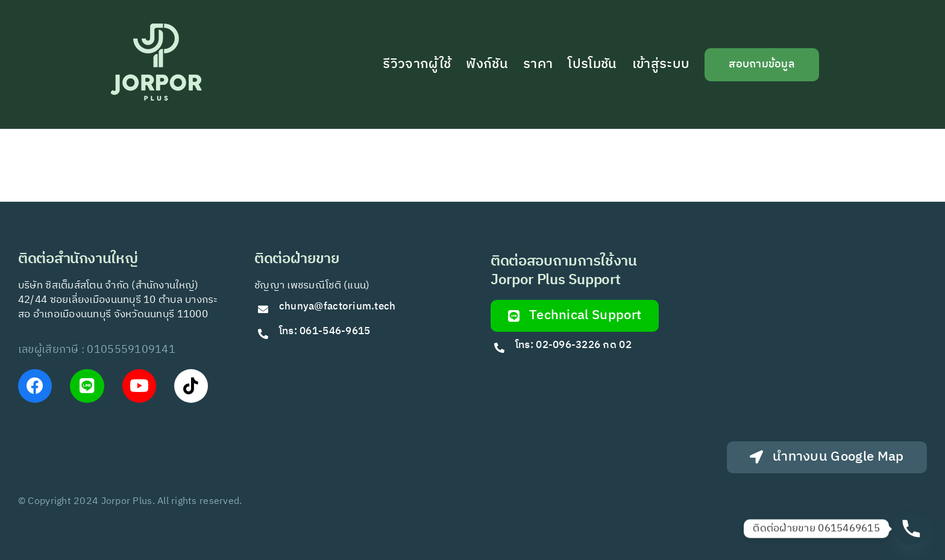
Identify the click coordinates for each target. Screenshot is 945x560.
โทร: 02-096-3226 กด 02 (573, 345)
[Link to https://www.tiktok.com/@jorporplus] (191, 386)
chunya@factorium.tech (339, 306)
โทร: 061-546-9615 (325, 331)
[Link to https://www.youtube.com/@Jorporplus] (139, 386)
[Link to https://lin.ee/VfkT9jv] (87, 386)
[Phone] (911, 529)
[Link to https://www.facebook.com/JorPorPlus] (35, 386)
